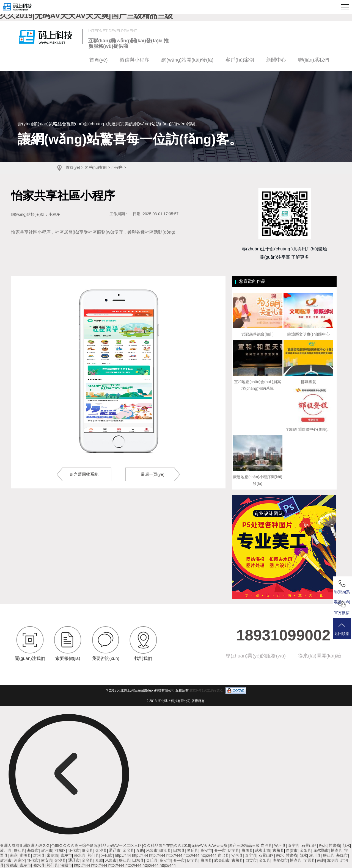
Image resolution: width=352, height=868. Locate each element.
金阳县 (306, 850)
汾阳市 (107, 855)
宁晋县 (309, 860)
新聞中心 (276, 60)
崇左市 (66, 855)
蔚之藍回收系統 (84, 474)
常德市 (53, 855)
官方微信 (342, 608)
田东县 (179, 850)
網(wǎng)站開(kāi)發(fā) (187, 60)
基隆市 (33, 850)
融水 (323, 845)
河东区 (60, 850)
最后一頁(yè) (153, 474)
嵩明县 (25, 855)
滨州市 (47, 850)
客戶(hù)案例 (240, 60)
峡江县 (20, 850)
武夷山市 (263, 850)
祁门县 (94, 855)
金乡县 (128, 850)
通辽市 (115, 850)
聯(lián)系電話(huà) (342, 588)
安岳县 (280, 845)
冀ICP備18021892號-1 (206, 690)
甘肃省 (334, 845)
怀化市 (74, 850)
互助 (140, 850)
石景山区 (309, 845)
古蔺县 (278, 850)
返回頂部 (342, 630)
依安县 (87, 850)
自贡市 (292, 850)
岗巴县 (266, 845)
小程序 (117, 167)
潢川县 (6, 850)
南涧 (14, 855)
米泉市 (152, 850)
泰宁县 (294, 845)
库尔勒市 (321, 850)
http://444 (123, 855)
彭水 (346, 845)
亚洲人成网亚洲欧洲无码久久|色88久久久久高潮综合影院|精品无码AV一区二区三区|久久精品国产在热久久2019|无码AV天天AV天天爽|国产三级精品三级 (130, 845)
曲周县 (247, 850)
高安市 (206, 850)
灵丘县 (193, 850)
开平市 (220, 850)
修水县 (80, 855)
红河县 (39, 855)
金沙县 (101, 850)
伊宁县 (233, 850)
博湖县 (337, 850)
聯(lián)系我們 (313, 60)
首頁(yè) (99, 60)
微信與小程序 (134, 60)
